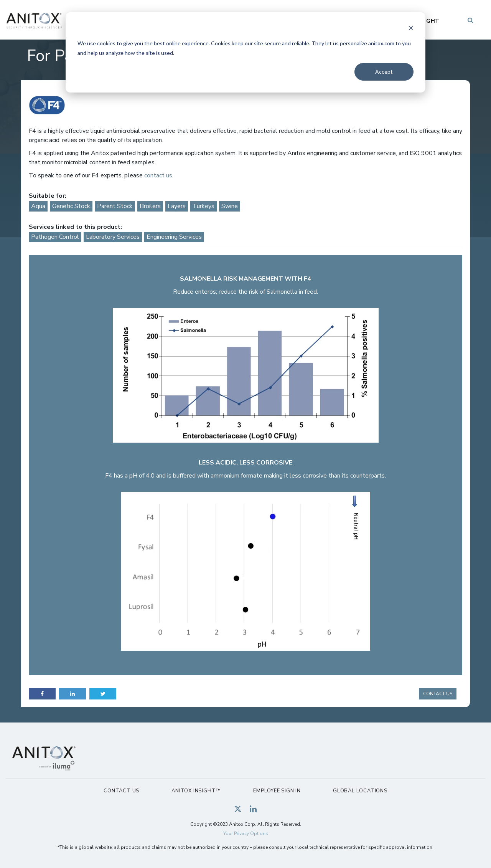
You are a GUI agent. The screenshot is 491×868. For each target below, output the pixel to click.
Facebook (42, 694)
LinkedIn (72, 694)
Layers (177, 206)
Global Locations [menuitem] (360, 791)
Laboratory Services (113, 237)
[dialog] (245, 52)
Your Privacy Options (246, 833)
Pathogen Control (55, 237)
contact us (157, 175)
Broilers (150, 206)
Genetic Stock (71, 206)
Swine (230, 206)
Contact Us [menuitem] (121, 791)
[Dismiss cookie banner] (411, 29)
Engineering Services (174, 237)
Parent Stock (115, 206)
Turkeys (203, 206)
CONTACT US (438, 694)
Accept (384, 72)
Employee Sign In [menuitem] (277, 791)
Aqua (38, 206)
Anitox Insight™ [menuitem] (196, 791)
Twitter (103, 694)
